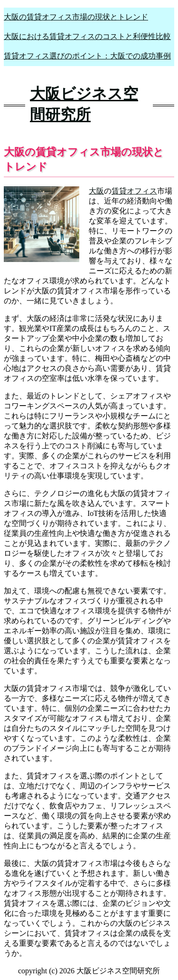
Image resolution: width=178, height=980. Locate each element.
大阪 (96, 191)
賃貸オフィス (134, 191)
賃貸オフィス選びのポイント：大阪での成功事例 (87, 56)
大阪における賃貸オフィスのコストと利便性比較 (87, 36)
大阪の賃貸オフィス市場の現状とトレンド (76, 17)
